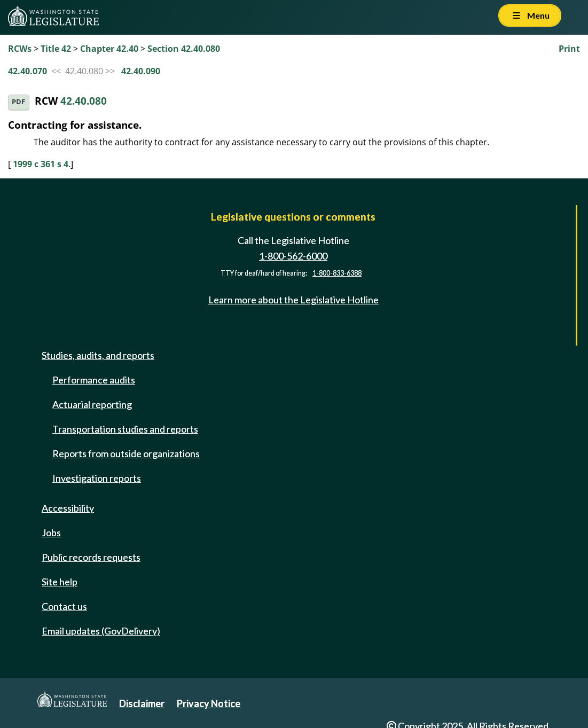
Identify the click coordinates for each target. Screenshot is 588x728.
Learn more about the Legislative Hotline (293, 300)
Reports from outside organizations (126, 453)
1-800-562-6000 (293, 256)
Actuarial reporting (92, 404)
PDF (18, 102)
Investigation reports (97, 478)
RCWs (20, 49)
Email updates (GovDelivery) (101, 631)
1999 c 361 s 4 (41, 164)
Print (569, 49)
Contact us (64, 606)
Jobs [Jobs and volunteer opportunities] (51, 533)
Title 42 (56, 49)
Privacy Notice (209, 703)
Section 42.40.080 (184, 49)
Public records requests (91, 557)
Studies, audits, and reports (98, 355)
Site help (60, 582)
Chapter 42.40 (109, 49)
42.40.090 (141, 71)
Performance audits (94, 380)
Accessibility (68, 508)
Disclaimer (142, 703)
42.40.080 (84, 101)
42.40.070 (28, 71)
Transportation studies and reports (125, 429)
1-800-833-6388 (337, 273)
